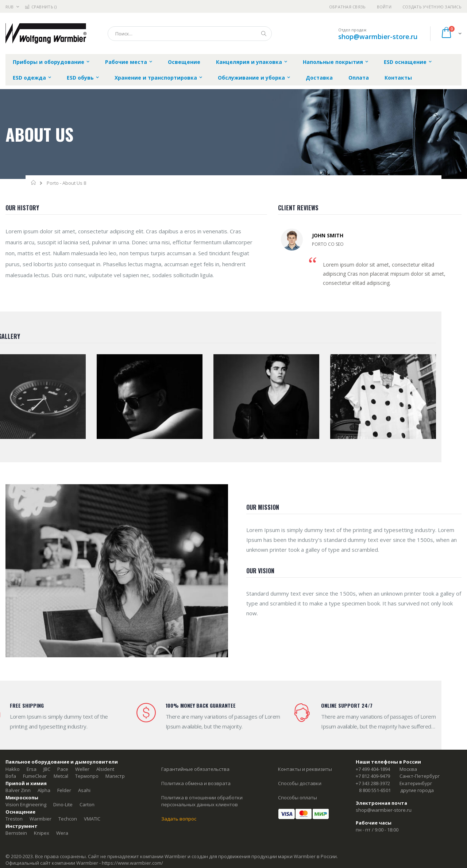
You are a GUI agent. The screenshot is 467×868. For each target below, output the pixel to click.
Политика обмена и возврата (196, 783)
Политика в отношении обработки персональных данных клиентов (202, 801)
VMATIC (92, 819)
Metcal (61, 776)
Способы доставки (300, 783)
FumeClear (35, 776)
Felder (64, 790)
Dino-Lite (63, 804)
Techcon (68, 819)
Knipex (42, 833)
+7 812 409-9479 (373, 776)
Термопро (87, 776)
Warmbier (40, 819)
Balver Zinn (18, 790)
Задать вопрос (179, 819)
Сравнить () (41, 7)
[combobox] (190, 34)
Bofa (11, 776)
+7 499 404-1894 (373, 769)
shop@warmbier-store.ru (378, 37)
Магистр (115, 776)
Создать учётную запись (432, 7)
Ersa (32, 769)
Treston (14, 819)
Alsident (105, 769)
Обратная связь (348, 7)
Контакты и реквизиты (305, 769)
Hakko (13, 769)
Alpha (44, 790)
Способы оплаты (298, 798)
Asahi (84, 790)
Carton (87, 804)
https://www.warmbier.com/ (132, 863)
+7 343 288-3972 (373, 783)
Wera (62, 833)
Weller (82, 769)
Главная (34, 183)
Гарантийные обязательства (195, 769)
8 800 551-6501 (375, 790)
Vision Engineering (26, 804)
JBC (47, 769)
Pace (63, 769)
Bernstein (16, 833)
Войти (384, 7)
